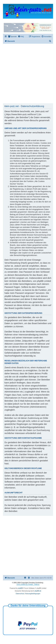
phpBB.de (38, 591)
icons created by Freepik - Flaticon (28, 584)
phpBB (20, 588)
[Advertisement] (28, 73)
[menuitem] (12, 36)
